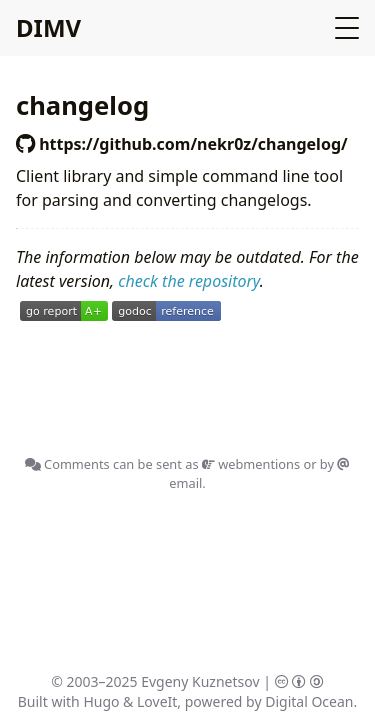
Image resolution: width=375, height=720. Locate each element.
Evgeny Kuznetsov (200, 681)
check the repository (188, 281)
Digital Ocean (309, 701)
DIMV (48, 27)
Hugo (101, 701)
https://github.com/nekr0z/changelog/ (182, 144)
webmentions (251, 464)
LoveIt (157, 701)
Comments (67, 464)
